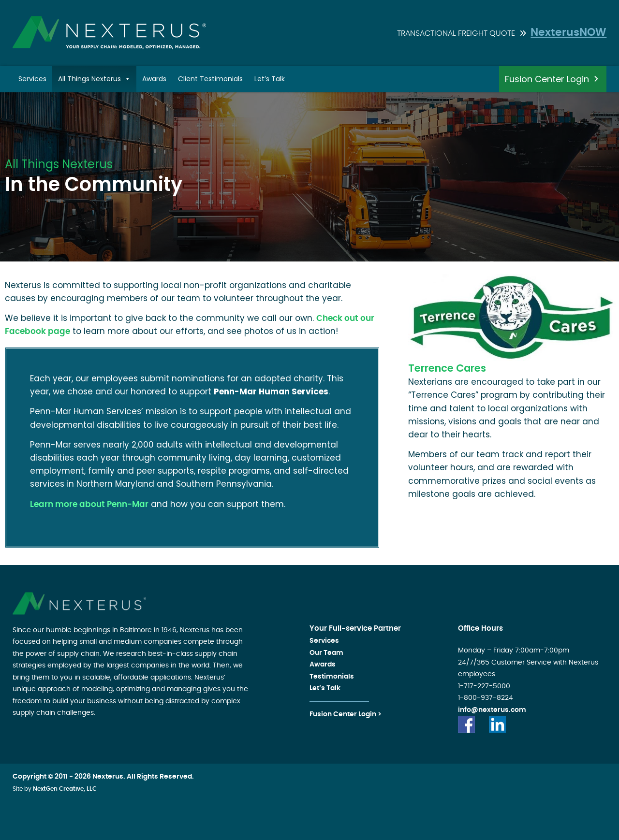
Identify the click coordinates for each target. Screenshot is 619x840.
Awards (154, 79)
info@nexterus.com (492, 710)
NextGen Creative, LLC (65, 789)
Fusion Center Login (547, 79)
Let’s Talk (270, 79)
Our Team (326, 653)
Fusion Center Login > (346, 714)
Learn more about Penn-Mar (89, 504)
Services (32, 79)
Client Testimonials (210, 79)
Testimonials (332, 677)
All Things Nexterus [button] (94, 79)
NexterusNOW (568, 32)
